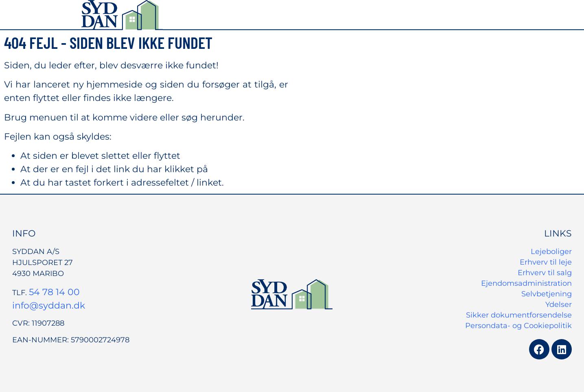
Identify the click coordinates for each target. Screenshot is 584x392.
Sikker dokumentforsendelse (519, 315)
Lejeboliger (551, 252)
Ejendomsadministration (526, 283)
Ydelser (559, 304)
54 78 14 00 (54, 292)
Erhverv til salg (545, 273)
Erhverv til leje (546, 262)
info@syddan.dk (49, 305)
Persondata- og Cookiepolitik (518, 326)
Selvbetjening (547, 294)
